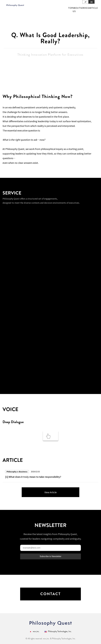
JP (85, 2)
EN (92, 2)
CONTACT (50, 594)
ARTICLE (93, 8)
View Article (50, 492)
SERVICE (85, 8)
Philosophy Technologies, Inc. (58, 631)
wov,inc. (34, 631)
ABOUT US (76, 9)
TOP (70, 8)
